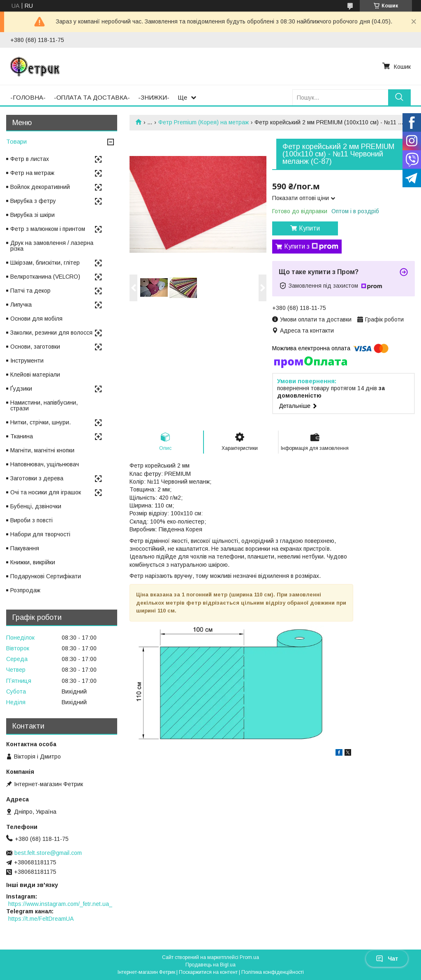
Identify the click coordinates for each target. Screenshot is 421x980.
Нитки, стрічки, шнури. (40, 422)
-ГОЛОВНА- (28, 97)
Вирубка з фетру (33, 201)
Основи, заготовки (35, 347)
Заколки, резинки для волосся (51, 333)
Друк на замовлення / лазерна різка (52, 246)
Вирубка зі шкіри (32, 215)
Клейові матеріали (35, 375)
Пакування (25, 548)
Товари (16, 141)
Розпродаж (25, 590)
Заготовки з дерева (37, 478)
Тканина (22, 436)
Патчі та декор (30, 291)
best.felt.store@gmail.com (48, 853)
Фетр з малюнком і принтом (48, 229)
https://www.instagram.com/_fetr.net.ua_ (60, 904)
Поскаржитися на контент (208, 972)
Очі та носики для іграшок (46, 492)
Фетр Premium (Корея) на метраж (204, 122)
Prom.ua (249, 957)
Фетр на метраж (32, 173)
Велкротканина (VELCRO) (45, 277)
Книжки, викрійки (33, 562)
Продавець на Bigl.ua (210, 965)
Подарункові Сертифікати (46, 576)
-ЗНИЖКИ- (154, 97)
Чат (387, 959)
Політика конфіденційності (273, 972)
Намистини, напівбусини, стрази (44, 405)
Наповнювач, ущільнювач (45, 464)
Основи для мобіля (36, 319)
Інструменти (27, 361)
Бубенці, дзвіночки (36, 506)
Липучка (21, 305)
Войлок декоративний (40, 187)
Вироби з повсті (31, 520)
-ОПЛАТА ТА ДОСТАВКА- (92, 97)
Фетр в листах (30, 159)
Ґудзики (21, 389)
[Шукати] (399, 97)
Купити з (311, 247)
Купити (309, 228)
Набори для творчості (40, 534)
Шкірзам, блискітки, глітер (45, 263)
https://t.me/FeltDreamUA (41, 919)
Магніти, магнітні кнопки (42, 450)
